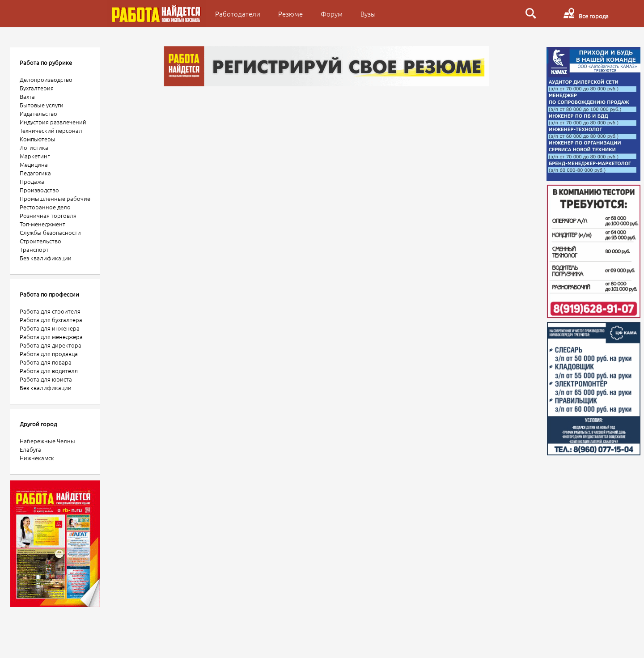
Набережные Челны (47, 441)
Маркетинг (35, 156)
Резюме (290, 14)
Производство (39, 190)
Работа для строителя (50, 311)
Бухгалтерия (37, 88)
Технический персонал (51, 130)
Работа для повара (46, 362)
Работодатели (238, 14)
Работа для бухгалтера (51, 320)
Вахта (27, 96)
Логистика (34, 147)
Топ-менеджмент (42, 224)
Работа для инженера (50, 328)
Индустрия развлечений (53, 122)
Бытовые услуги (42, 105)
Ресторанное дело (45, 207)
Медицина (34, 164)
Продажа (32, 181)
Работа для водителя (49, 371)
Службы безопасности (50, 232)
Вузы (368, 14)
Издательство (38, 113)
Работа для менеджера (51, 337)
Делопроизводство (46, 79)
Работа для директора (51, 345)
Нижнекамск (37, 458)
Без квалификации (46, 258)
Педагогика (35, 173)
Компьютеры (38, 139)
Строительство (40, 241)
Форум (332, 14)
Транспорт (34, 249)
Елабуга (30, 449)
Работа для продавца (49, 354)
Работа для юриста (46, 379)
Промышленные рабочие (55, 198)
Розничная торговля (48, 215)
